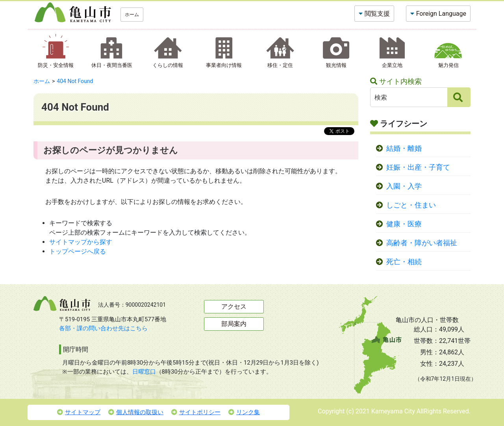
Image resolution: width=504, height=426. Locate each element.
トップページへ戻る (78, 251)
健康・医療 (404, 224)
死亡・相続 (404, 262)
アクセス (234, 307)
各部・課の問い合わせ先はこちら (103, 328)
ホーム (132, 15)
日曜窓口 (144, 372)
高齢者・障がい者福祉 (422, 243)
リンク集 (244, 412)
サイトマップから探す (81, 242)
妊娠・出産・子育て (418, 167)
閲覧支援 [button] (377, 14)
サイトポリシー (196, 412)
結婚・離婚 (404, 148)
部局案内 (234, 324)
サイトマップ (79, 412)
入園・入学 (404, 186)
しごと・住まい (411, 205)
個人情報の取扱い (136, 412)
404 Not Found (75, 81)
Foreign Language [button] (441, 14)
